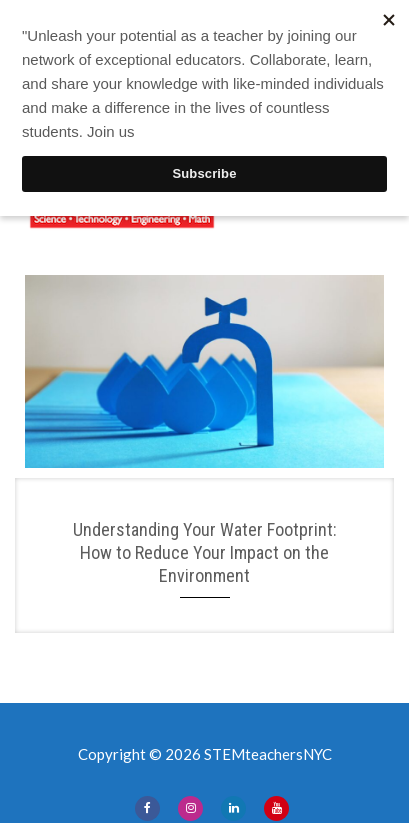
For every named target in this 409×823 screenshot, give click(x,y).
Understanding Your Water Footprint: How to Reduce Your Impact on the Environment (205, 553)
